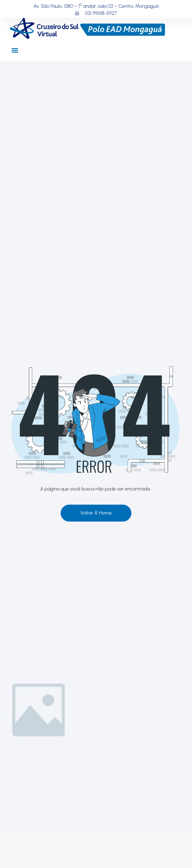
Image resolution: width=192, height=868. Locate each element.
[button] (15, 50)
